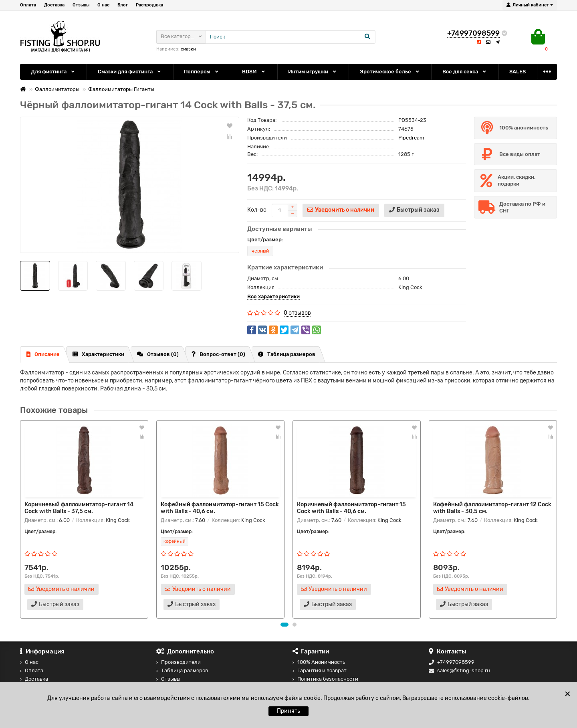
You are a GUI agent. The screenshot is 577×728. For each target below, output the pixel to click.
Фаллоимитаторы (57, 89)
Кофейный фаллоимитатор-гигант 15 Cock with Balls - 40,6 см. (220, 508)
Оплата (28, 5)
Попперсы (202, 72)
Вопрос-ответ (218, 354)
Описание (43, 354)
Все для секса (465, 72)
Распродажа (149, 5)
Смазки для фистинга (130, 72)
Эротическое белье (390, 72)
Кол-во (257, 210)
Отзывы (81, 5)
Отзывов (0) (158, 354)
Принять (288, 711)
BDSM (254, 72)
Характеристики (98, 354)
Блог (123, 5)
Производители (179, 662)
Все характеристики (273, 296)
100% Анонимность (319, 662)
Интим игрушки (313, 72)
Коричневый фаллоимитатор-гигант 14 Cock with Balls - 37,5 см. (79, 508)
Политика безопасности (325, 679)
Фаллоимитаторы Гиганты (121, 89)
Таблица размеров (287, 354)
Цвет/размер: (265, 240)
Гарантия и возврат (320, 670)
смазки (188, 49)
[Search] (291, 37)
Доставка (54, 5)
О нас (103, 5)
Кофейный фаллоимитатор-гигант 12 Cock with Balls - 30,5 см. (492, 508)
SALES (517, 72)
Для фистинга (53, 72)
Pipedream (411, 138)
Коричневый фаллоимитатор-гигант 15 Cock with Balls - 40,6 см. (351, 508)
